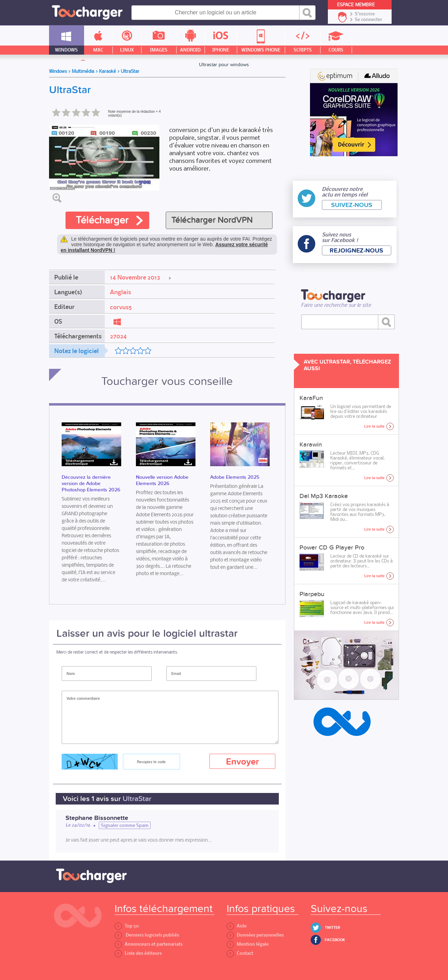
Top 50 (127, 926)
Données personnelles (255, 935)
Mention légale (248, 944)
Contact (240, 953)
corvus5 (121, 307)
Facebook (335, 940)
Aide (237, 926)
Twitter (332, 928)
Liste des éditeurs (138, 953)
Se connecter (368, 20)
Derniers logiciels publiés (147, 935)
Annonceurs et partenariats (149, 944)
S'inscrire (365, 14)
